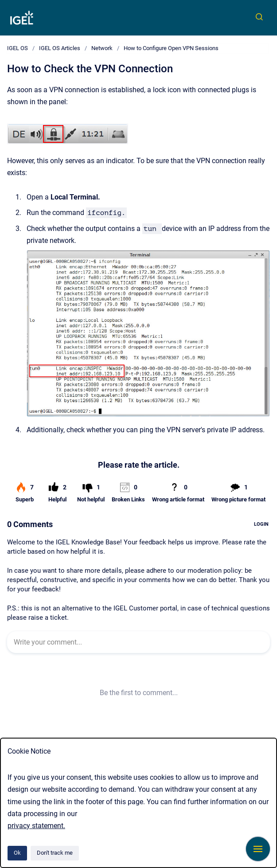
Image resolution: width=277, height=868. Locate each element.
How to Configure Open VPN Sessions (171, 48)
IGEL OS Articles (60, 48)
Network (102, 48)
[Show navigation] (258, 849)
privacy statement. (36, 826)
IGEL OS (18, 48)
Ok (17, 853)
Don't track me (55, 853)
